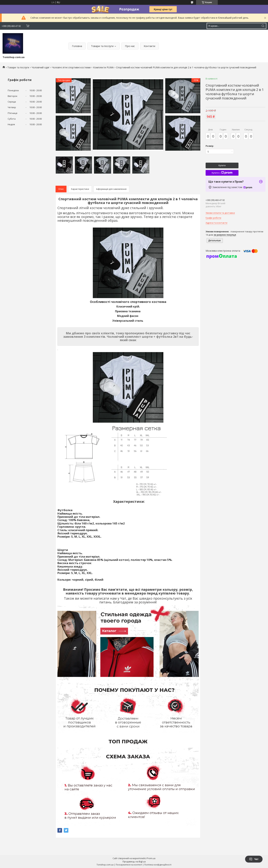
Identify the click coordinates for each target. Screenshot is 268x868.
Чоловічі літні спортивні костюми (71, 67)
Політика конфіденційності (158, 865)
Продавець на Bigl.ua (134, 862)
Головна (77, 46)
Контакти (149, 46)
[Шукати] (263, 26)
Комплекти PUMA (103, 67)
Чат (254, 859)
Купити (222, 165)
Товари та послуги (102, 46)
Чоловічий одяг (41, 67)
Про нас (130, 46)
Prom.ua (151, 858)
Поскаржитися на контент (129, 865)
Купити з (222, 173)
